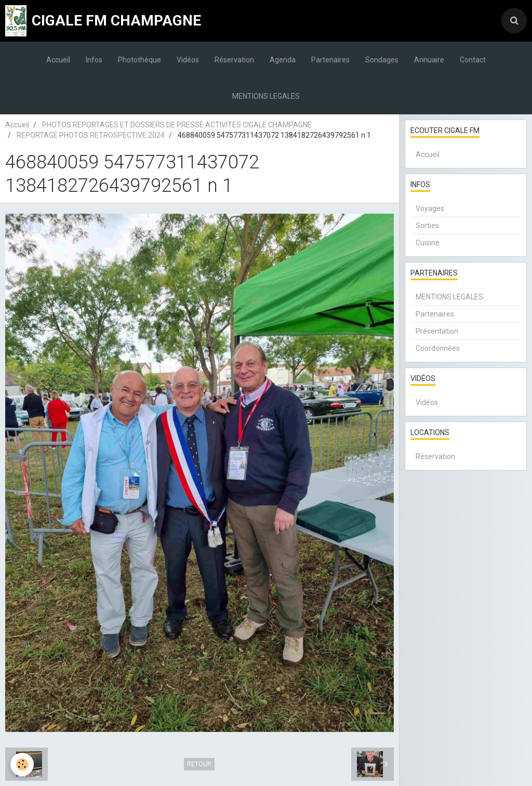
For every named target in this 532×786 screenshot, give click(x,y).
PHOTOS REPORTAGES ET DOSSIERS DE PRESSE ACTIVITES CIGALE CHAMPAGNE (177, 125)
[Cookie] (22, 764)
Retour (199, 764)
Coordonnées (438, 348)
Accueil (58, 60)
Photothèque (139, 60)
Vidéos (188, 60)
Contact (473, 60)
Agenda (283, 60)
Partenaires (330, 60)
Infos (94, 60)
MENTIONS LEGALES (266, 96)
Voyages (430, 208)
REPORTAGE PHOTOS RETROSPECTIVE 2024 (91, 135)
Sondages (382, 60)
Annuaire (429, 60)
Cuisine (428, 243)
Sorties (427, 226)
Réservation (234, 60)
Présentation (437, 331)
